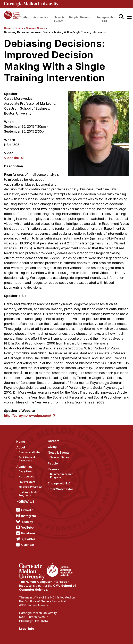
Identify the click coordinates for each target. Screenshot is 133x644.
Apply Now (25, 471)
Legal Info (27, 629)
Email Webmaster (60, 489)
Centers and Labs (29, 452)
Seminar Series (35, 28)
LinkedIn (27, 510)
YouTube (27, 527)
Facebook (28, 533)
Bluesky (27, 522)
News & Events (59, 19)
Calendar (28, 545)
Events (19, 28)
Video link (12, 158)
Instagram (29, 516)
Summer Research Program (62, 476)
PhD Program (27, 482)
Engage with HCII (105, 19)
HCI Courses (26, 477)
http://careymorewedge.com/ (28, 416)
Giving (52, 447)
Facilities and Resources (27, 459)
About (27, 17)
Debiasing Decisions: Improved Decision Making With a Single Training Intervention (55, 32)
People (74, 17)
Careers (54, 441)
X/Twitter (28, 539)
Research (87, 17)
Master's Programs (30, 487)
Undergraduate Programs (28, 494)
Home (8, 28)
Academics (41, 17)
